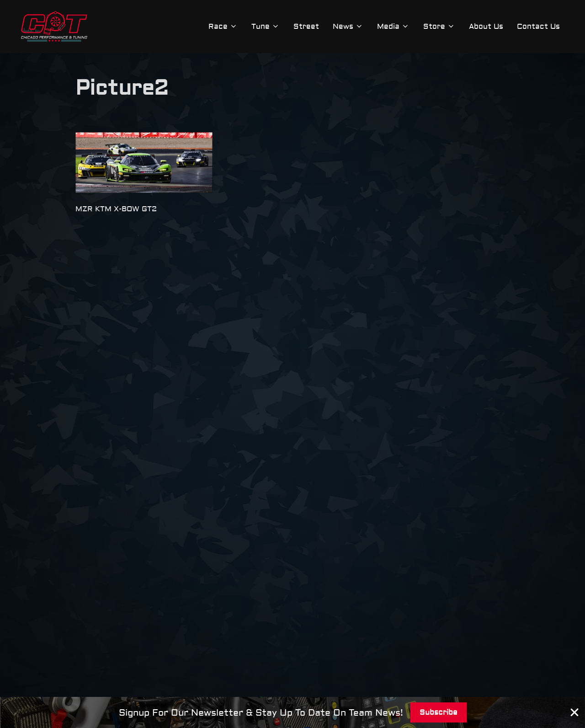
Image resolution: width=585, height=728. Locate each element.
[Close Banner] (575, 712)
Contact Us (538, 27)
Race (223, 27)
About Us (486, 27)
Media (393, 27)
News (348, 27)
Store (439, 27)
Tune (266, 27)
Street (306, 27)
